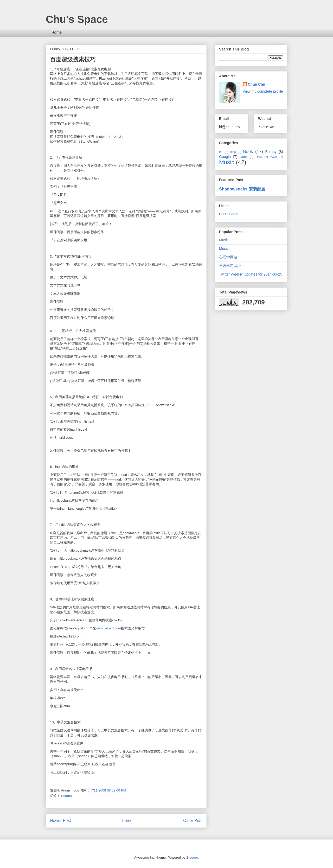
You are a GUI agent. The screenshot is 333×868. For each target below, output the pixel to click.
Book (248, 152)
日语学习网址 (230, 266)
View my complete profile (263, 91)
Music (227, 162)
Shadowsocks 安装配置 (242, 189)
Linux (259, 157)
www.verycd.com (108, 628)
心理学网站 (228, 257)
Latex (243, 157)
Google (225, 157)
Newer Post (60, 821)
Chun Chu (257, 84)
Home (57, 32)
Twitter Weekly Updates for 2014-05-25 (251, 274)
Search (66, 796)
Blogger (192, 857)
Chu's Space (77, 19)
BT (221, 152)
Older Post (193, 821)
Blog (233, 152)
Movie (274, 157)
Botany (271, 152)
